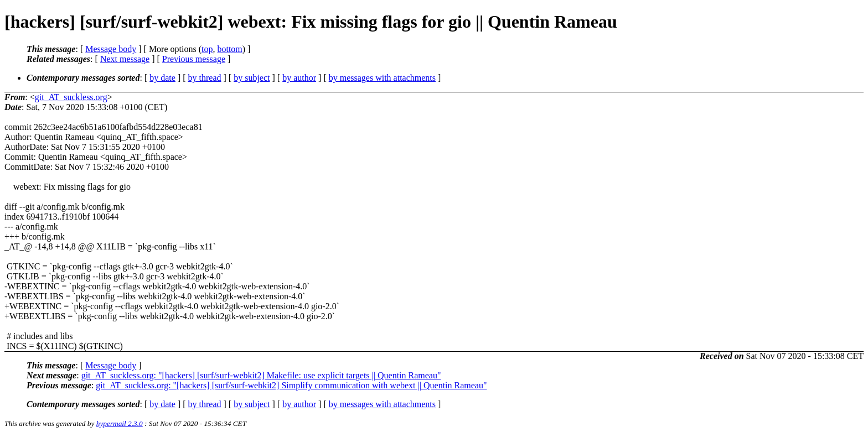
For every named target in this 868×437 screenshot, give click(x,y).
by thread (205, 78)
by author (299, 78)
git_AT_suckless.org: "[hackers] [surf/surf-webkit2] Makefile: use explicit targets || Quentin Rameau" (261, 375)
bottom (229, 49)
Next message (125, 59)
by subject (252, 78)
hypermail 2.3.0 (120, 423)
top (207, 49)
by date (162, 78)
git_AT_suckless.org (71, 97)
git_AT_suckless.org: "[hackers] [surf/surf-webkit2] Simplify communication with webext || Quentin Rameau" (291, 385)
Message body (111, 49)
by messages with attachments (382, 78)
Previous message (194, 59)
